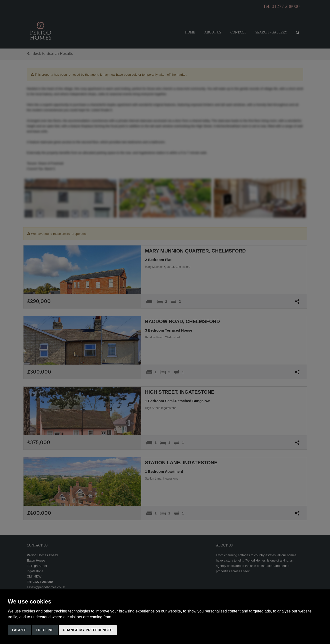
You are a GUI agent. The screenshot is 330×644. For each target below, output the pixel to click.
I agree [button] (19, 630)
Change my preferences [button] (88, 630)
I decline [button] (45, 630)
